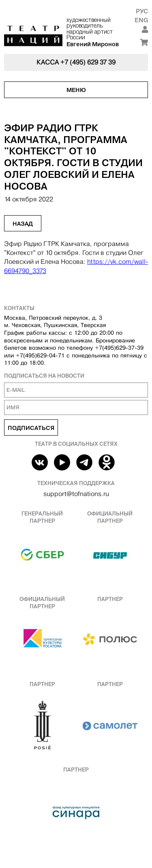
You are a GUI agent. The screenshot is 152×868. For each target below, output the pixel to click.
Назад (23, 224)
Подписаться (31, 428)
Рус (142, 11)
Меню (76, 90)
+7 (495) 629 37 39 (88, 62)
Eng (141, 20)
